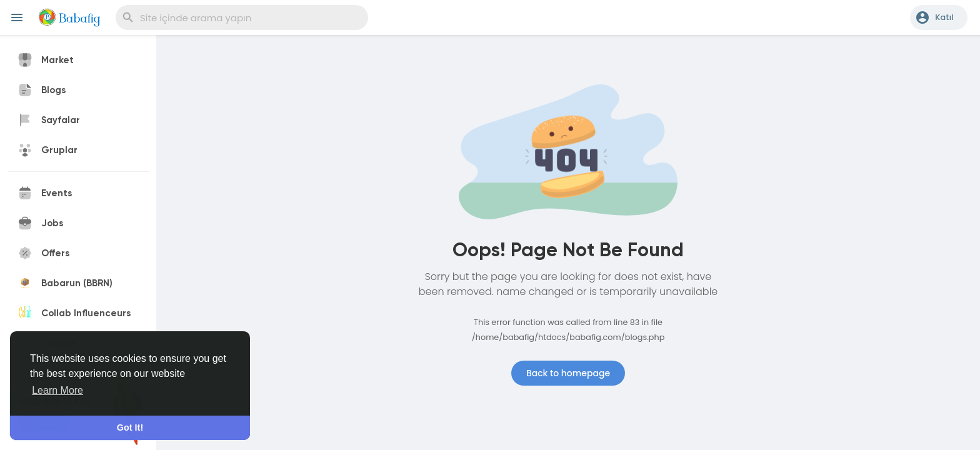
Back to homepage (568, 373)
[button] (939, 17)
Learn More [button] (57, 390)
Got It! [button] (130, 427)
